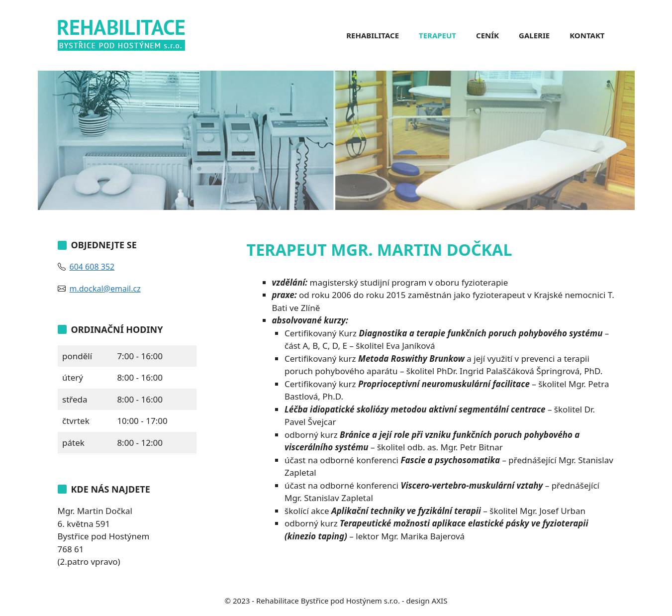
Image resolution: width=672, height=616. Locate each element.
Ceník (487, 35)
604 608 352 (92, 267)
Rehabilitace (373, 35)
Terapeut (437, 35)
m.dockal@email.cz (105, 289)
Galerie (534, 35)
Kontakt (587, 35)
